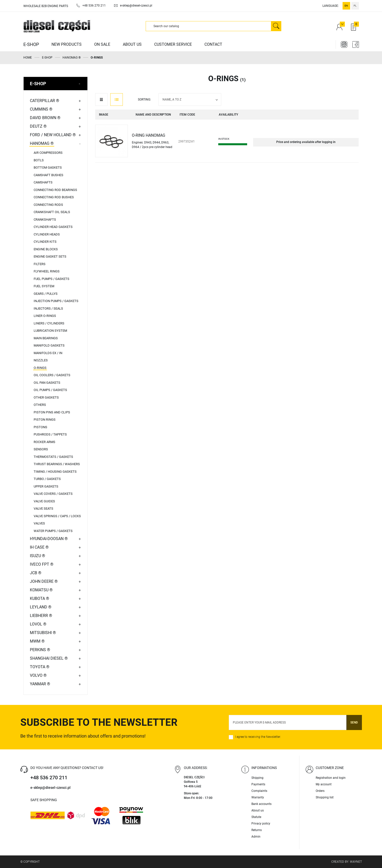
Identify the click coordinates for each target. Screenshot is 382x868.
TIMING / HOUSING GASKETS (55, 472)
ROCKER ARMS (44, 442)
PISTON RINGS (45, 420)
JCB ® (36, 573)
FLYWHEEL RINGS (47, 271)
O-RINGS (40, 368)
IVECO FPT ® (42, 564)
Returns (257, 830)
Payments (258, 784)
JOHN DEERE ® (44, 581)
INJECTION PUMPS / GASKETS (56, 301)
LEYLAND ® (41, 607)
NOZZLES (41, 360)
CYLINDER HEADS (47, 234)
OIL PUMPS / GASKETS (50, 390)
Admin (256, 837)
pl (355, 6)
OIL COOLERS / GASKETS (52, 375)
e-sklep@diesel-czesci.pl (50, 788)
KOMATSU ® (41, 590)
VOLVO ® (38, 675)
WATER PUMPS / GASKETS (53, 531)
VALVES (39, 523)
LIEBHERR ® (41, 616)
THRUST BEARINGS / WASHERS (57, 464)
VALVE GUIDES (44, 501)
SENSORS (41, 449)
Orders (320, 791)
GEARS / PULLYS (46, 294)
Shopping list (325, 797)
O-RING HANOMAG (149, 135)
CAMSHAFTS (43, 182)
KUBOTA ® (40, 598)
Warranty (258, 797)
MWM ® (37, 641)
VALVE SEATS (43, 509)
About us (258, 810)
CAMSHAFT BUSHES (48, 175)
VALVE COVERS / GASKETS (53, 494)
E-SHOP (38, 84)
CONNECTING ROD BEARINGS (55, 190)
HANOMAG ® (42, 143)
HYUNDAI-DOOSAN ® (49, 539)
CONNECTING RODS (48, 205)
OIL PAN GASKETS (47, 383)
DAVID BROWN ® (45, 118)
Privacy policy (261, 824)
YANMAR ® (40, 684)
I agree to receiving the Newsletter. (258, 737)
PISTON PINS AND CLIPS (52, 412)
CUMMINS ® (41, 109)
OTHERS (40, 405)
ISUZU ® (38, 556)
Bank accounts (261, 804)
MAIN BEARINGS (46, 338)
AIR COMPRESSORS (48, 153)
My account (324, 784)
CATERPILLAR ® (45, 101)
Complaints (259, 791)
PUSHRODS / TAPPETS (50, 434)
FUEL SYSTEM (44, 286)
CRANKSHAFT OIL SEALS (52, 212)
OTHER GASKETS (46, 397)
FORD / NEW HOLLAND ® (53, 135)
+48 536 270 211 (49, 778)
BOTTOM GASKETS (48, 167)
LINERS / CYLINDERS (49, 323)
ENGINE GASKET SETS (50, 256)
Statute (256, 817)
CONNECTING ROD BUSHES (54, 197)
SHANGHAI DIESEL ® (49, 658)
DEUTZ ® (38, 126)
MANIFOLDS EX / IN (48, 353)
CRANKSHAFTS (45, 220)
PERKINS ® (40, 650)
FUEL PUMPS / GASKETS (51, 279)
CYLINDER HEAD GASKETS (53, 227)
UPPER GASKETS (46, 486)
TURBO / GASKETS (47, 479)
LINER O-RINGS (45, 316)
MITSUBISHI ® (43, 633)
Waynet (356, 862)
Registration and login (331, 778)
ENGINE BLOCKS (46, 249)
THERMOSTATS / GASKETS (53, 457)
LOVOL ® (38, 624)
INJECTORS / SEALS (48, 308)
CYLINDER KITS (45, 242)
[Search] (208, 26)
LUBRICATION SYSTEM (50, 331)
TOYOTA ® (40, 667)
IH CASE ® (39, 547)
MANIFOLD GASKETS (49, 345)
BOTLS (39, 160)
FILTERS (40, 264)
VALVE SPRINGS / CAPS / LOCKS (57, 516)
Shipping (257, 778)
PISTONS (40, 427)
